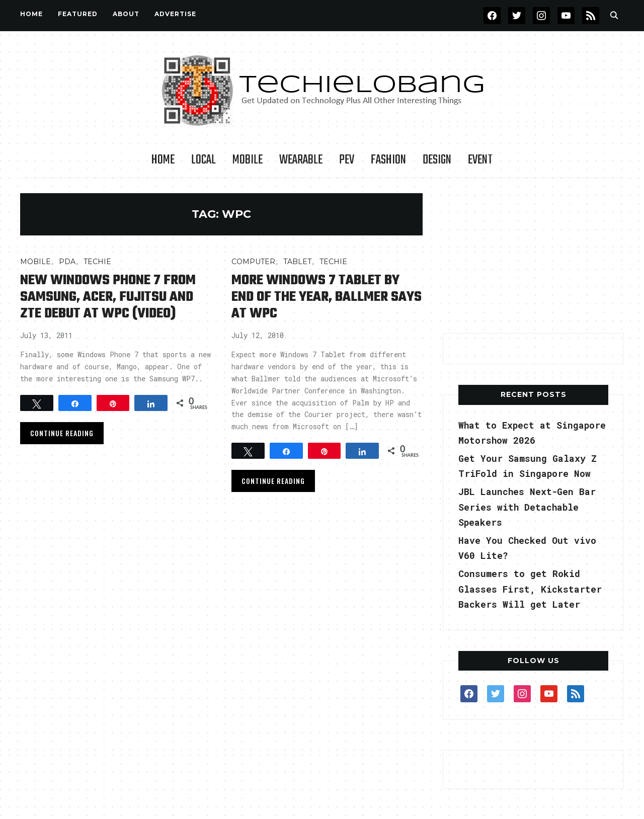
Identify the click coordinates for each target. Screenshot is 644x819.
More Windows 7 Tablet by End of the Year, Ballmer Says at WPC (327, 297)
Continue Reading (62, 433)
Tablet (297, 262)
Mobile (248, 160)
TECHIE (97, 262)
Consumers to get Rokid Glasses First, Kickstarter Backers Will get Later (530, 589)
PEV (347, 160)
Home (31, 14)
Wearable (301, 160)
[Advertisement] (533, 256)
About (126, 14)
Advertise (175, 14)
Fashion (388, 160)
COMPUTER (253, 262)
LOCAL (204, 160)
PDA (67, 262)
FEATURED (78, 14)
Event (480, 160)
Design (437, 160)
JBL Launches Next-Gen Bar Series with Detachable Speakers (527, 507)
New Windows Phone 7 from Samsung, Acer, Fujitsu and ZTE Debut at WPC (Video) (108, 297)
